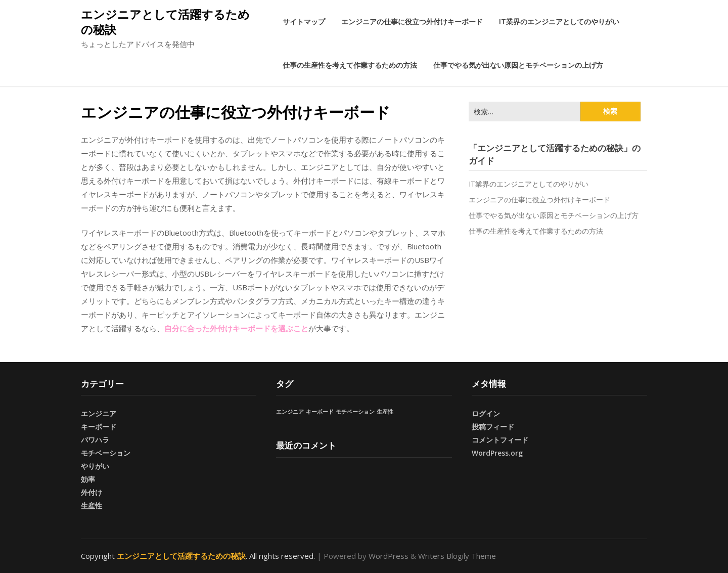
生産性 (92, 505)
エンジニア (99, 413)
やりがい (95, 466)
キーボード (99, 427)
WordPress (389, 556)
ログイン (486, 413)
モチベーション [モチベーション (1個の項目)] (355, 412)
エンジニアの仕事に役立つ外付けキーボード (412, 21)
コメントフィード (500, 440)
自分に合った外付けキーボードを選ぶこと (236, 328)
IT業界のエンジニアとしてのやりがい (559, 21)
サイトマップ (304, 21)
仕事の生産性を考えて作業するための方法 (350, 65)
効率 (88, 479)
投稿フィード (493, 427)
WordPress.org (497, 453)
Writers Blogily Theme (457, 556)
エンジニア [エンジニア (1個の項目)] (290, 412)
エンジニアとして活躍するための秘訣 (165, 22)
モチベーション (106, 453)
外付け (92, 492)
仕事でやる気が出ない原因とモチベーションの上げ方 (518, 65)
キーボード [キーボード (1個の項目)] (320, 412)
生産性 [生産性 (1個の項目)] (385, 412)
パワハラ (95, 440)
